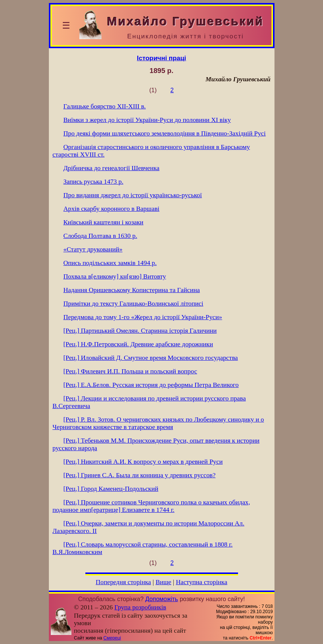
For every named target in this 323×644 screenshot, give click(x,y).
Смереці (112, 638)
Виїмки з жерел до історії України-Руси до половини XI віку (147, 120)
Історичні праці (161, 58)
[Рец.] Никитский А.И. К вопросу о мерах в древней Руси (143, 462)
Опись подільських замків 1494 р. (110, 263)
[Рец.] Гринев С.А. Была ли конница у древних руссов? (140, 475)
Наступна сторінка (202, 582)
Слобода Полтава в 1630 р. (100, 236)
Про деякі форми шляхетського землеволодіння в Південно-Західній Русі (165, 133)
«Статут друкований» (93, 249)
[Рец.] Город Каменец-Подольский (111, 489)
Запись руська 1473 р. (93, 182)
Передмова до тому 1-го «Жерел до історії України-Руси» (143, 317)
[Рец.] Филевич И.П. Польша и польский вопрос (130, 371)
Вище (164, 582)
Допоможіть (161, 599)
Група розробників (140, 607)
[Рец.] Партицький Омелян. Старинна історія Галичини (140, 331)
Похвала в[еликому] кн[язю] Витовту (115, 276)
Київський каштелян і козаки (104, 222)
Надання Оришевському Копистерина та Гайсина (132, 290)
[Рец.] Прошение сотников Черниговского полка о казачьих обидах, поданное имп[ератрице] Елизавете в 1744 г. (152, 506)
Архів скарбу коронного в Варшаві (111, 209)
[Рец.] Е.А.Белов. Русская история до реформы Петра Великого (151, 385)
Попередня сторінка (124, 582)
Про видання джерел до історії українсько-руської (133, 195)
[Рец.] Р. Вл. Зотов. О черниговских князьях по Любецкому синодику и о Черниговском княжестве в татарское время (158, 423)
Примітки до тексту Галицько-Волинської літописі (133, 304)
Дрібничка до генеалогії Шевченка (112, 168)
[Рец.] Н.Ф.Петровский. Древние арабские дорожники (138, 344)
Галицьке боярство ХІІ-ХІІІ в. (105, 106)
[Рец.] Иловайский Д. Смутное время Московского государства (151, 358)
